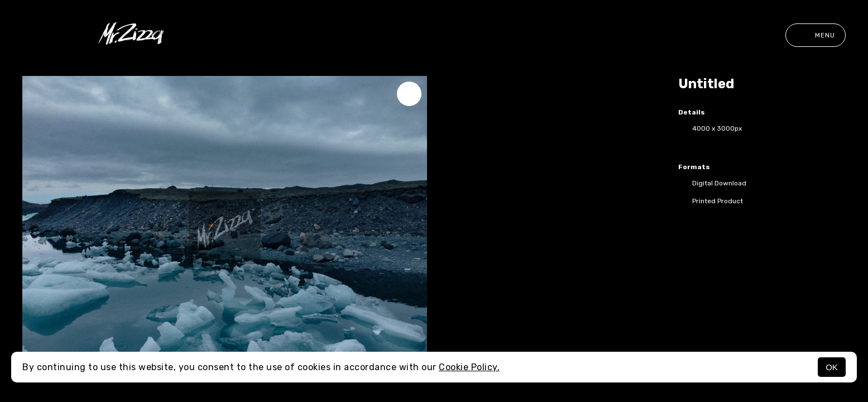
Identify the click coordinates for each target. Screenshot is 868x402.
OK (832, 367)
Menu (816, 35)
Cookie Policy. (469, 367)
